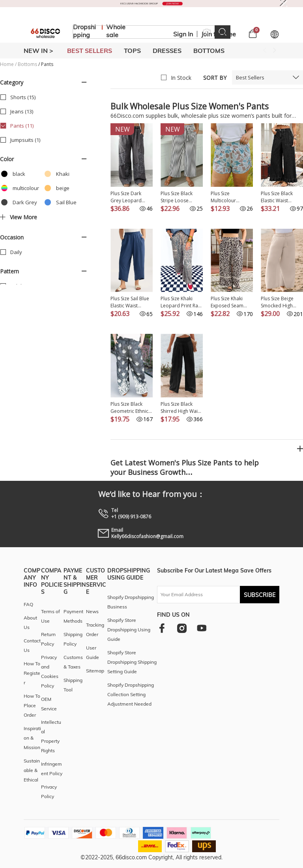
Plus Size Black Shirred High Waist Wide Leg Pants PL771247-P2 (181, 408)
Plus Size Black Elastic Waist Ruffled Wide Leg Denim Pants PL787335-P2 (280, 197)
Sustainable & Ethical (32, 770)
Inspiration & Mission (32, 738)
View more (19, 217)
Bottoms (27, 64)
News (92, 611)
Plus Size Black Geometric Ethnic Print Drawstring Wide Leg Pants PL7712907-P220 (129, 408)
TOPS (132, 51)
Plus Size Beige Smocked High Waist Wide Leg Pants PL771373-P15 (279, 302)
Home (7, 64)
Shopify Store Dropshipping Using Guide (129, 630)
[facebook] (162, 628)
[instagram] (182, 628)
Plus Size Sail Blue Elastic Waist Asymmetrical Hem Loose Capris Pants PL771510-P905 (132, 302)
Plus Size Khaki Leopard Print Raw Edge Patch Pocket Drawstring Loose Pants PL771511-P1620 (181, 302)
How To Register (32, 673)
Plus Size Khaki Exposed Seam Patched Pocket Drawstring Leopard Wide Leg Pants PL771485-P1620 (231, 302)
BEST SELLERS (90, 51)
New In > (38, 51)
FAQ (28, 604)
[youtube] (202, 628)
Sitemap (95, 671)
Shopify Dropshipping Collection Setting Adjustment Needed (131, 694)
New (123, 129)
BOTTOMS (209, 51)
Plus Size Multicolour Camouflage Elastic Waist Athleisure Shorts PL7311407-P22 (232, 197)
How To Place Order (32, 705)
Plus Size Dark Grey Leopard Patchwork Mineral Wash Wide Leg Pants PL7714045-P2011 (131, 197)
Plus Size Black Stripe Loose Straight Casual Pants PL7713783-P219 (180, 197)
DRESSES (167, 51)
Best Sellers (250, 77)
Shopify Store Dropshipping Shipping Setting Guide (132, 662)
